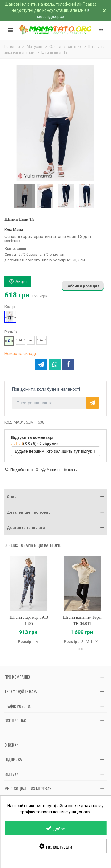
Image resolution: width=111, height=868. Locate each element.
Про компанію (17, 677)
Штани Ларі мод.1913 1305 (29, 621)
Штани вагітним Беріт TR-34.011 (82, 621)
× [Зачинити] (104, 11)
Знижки (12, 745)
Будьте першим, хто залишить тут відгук (55, 451)
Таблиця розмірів (83, 286)
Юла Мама (14, 230)
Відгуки (12, 774)
